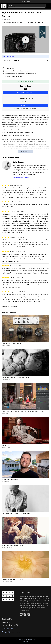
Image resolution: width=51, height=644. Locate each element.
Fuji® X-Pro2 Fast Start (11, 61)
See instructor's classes (21, 178)
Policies (25, 642)
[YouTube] (21, 614)
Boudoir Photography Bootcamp (12, 545)
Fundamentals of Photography (12, 344)
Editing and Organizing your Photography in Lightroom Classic (23, 411)
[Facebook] (25, 614)
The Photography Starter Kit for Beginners (16, 513)
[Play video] (25, 40)
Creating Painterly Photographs (12, 579)
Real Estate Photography (10, 479)
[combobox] (27, 6)
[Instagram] (29, 614)
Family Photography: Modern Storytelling (15, 377)
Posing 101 (5, 445)
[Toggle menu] (48, 6)
